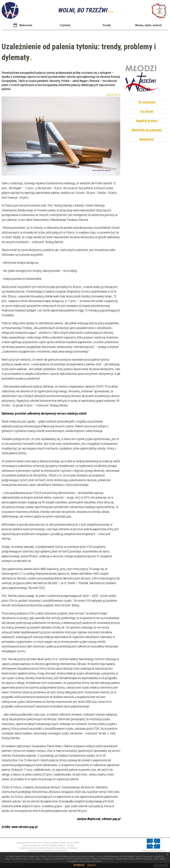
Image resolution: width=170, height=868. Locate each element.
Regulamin (92, 865)
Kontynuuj (79, 865)
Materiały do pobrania (147, 130)
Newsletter (147, 139)
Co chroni (147, 112)
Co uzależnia (147, 102)
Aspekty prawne (147, 121)
